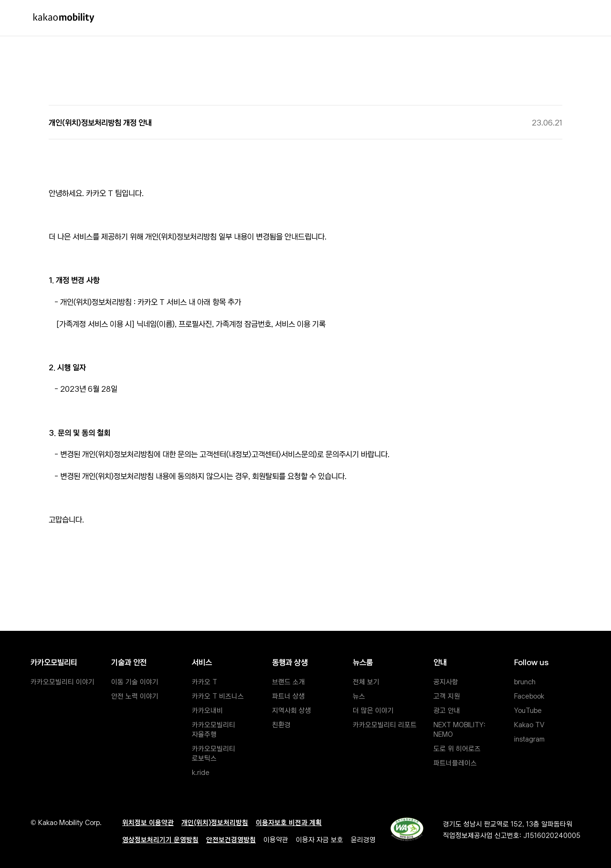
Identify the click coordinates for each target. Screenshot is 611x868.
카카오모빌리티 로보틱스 (215, 753)
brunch (525, 681)
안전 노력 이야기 (135, 696)
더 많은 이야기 (373, 710)
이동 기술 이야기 (135, 681)
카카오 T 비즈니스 (218, 696)
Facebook (529, 696)
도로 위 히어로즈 (457, 748)
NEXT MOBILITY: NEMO (460, 729)
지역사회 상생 (292, 710)
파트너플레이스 (455, 763)
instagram (529, 739)
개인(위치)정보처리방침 (215, 822)
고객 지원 (447, 696)
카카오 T (205, 681)
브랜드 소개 (289, 681)
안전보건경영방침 (231, 839)
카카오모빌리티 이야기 (63, 681)
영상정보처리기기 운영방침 (160, 839)
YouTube (528, 710)
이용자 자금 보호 (320, 839)
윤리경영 (363, 839)
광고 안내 (447, 710)
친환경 (281, 724)
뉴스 (359, 696)
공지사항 (446, 681)
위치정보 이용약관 (148, 822)
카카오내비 (207, 710)
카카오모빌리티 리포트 (385, 724)
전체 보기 (366, 681)
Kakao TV (529, 724)
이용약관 (276, 839)
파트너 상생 (289, 696)
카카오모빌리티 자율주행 (215, 729)
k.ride (201, 772)
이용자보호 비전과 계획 (289, 822)
